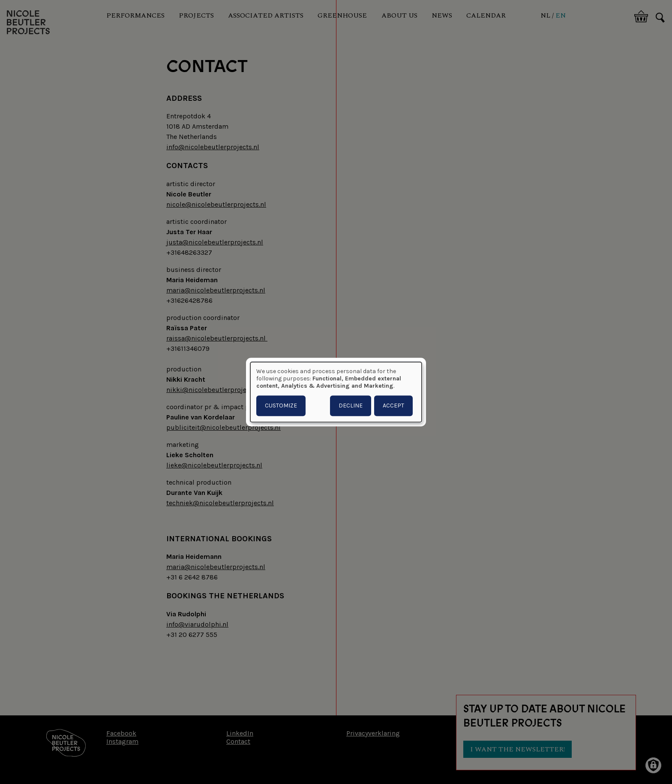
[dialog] (336, 392)
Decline (351, 406)
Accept (393, 406)
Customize (281, 406)
